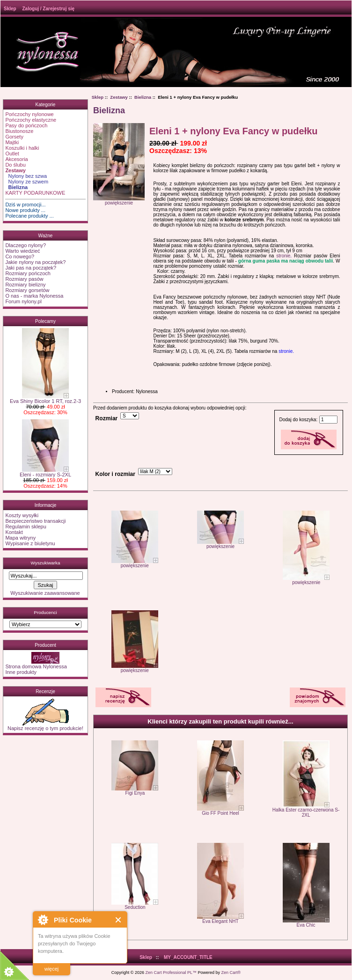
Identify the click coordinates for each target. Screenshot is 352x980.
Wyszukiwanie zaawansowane (45, 593)
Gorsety (14, 137)
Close (119, 920)
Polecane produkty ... (29, 216)
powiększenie (135, 563)
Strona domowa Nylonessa (36, 666)
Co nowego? (20, 256)
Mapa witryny (20, 538)
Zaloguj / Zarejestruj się (48, 9)
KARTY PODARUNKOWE (35, 193)
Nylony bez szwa (26, 176)
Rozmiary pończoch (28, 273)
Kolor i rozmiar (115, 474)
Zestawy (119, 97)
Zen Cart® (231, 973)
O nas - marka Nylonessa (34, 296)
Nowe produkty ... (25, 210)
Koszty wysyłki (22, 515)
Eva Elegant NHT (220, 921)
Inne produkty (21, 672)
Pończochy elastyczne (31, 120)
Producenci (45, 612)
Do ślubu (15, 165)
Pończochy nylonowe (29, 114)
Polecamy (45, 321)
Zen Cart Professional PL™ (171, 973)
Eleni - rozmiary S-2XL (45, 472)
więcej (52, 969)
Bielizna (143, 97)
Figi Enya (135, 793)
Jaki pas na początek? (31, 268)
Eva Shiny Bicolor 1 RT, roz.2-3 (45, 399)
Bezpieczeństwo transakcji (35, 521)
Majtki (12, 142)
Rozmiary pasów (24, 279)
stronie (283, 256)
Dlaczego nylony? (26, 245)
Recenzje (45, 691)
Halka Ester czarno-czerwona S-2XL (306, 812)
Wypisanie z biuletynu (30, 543)
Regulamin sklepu (26, 527)
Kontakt (14, 532)
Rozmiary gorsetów (27, 290)
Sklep (10, 9)
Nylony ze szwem (27, 182)
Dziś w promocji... (25, 205)
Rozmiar (107, 418)
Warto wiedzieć (22, 251)
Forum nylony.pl (23, 301)
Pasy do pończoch (26, 125)
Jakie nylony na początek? (35, 262)
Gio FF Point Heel (220, 813)
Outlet (12, 154)
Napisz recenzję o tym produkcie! (45, 726)
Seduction (135, 907)
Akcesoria (16, 159)
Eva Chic (306, 925)
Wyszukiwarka (45, 563)
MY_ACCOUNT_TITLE (188, 957)
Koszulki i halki (22, 148)
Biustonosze (19, 131)
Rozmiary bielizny (25, 285)
